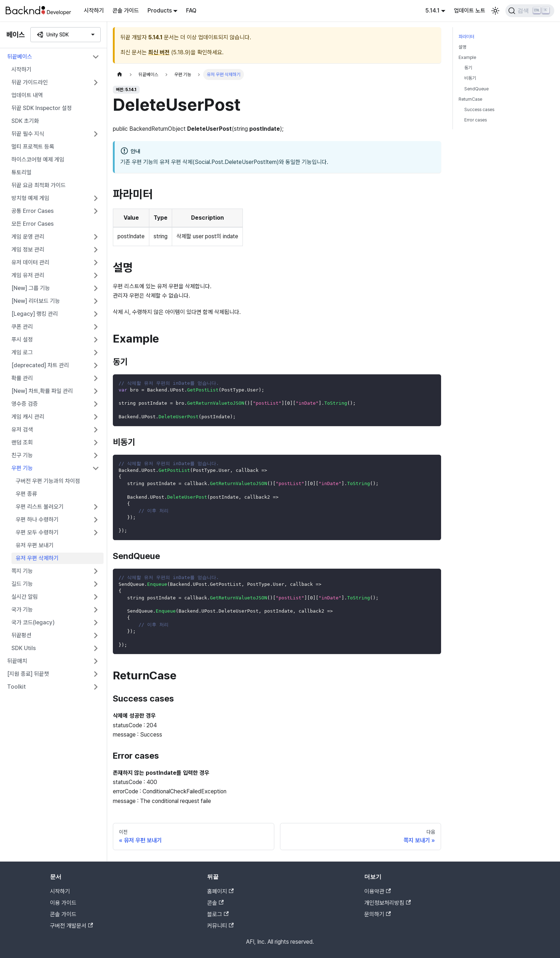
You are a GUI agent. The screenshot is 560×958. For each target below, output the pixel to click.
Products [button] (160, 11)
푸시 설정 (22, 340)
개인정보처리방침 (387, 903)
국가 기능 (22, 610)
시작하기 (94, 11)
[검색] (530, 11)
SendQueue (476, 89)
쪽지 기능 (22, 571)
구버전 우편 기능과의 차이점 (48, 481)
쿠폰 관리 (22, 327)
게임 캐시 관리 (28, 417)
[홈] (120, 74)
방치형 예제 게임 (30, 198)
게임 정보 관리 (28, 250)
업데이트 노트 (470, 11)
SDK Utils (24, 648)
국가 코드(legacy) (33, 622)
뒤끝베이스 (20, 57)
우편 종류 (26, 494)
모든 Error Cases (32, 224)
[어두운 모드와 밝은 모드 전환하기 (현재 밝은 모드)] (495, 11)
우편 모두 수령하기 (37, 532)
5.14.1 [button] (432, 11)
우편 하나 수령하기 (37, 520)
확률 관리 (22, 378)
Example (467, 57)
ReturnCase (470, 99)
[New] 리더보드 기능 (36, 301)
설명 (462, 47)
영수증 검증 (25, 404)
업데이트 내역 (27, 95)
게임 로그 (22, 352)
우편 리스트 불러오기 (40, 507)
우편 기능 (22, 468)
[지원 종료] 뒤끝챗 (28, 674)
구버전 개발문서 (71, 926)
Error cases (476, 120)
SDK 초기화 (25, 121)
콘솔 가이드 (126, 11)
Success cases (479, 109)
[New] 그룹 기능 (31, 288)
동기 (468, 68)
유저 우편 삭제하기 (37, 558)
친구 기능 (22, 455)
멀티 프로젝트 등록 (33, 147)
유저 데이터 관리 (30, 262)
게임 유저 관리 (28, 275)
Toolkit (16, 687)
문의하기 (377, 914)
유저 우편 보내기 (35, 545)
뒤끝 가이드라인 (30, 82)
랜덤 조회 (22, 442)
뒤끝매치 (17, 661)
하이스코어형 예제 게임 (38, 159)
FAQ (191, 11)
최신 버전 (159, 52)
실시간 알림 (25, 597)
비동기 (470, 78)
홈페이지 (220, 891)
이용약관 (377, 891)
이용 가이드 (63, 903)
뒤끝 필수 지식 (28, 134)
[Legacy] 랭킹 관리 (35, 314)
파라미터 (466, 37)
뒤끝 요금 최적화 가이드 (39, 185)
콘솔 (215, 903)
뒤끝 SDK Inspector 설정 (42, 108)
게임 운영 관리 (28, 237)
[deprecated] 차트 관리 (40, 365)
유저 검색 (22, 430)
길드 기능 (22, 584)
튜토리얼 (21, 172)
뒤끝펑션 (21, 635)
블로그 (218, 914)
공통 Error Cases (32, 211)
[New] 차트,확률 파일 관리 (42, 391)
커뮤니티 (220, 926)
